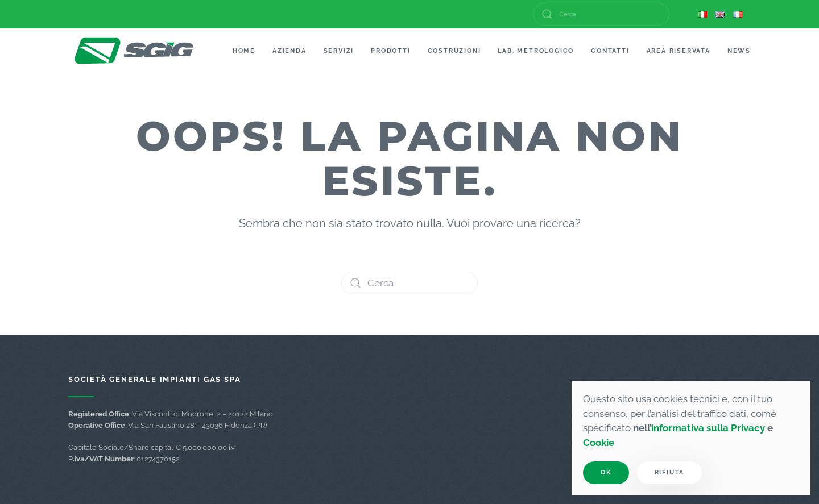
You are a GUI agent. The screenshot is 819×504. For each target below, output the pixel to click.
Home (244, 51)
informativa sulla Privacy (708, 428)
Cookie (599, 443)
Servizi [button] (339, 51)
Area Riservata (679, 51)
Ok (606, 472)
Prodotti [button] (390, 51)
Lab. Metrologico (536, 51)
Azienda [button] (289, 51)
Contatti (610, 51)
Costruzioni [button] (454, 51)
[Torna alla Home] (135, 51)
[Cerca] (601, 14)
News (739, 51)
